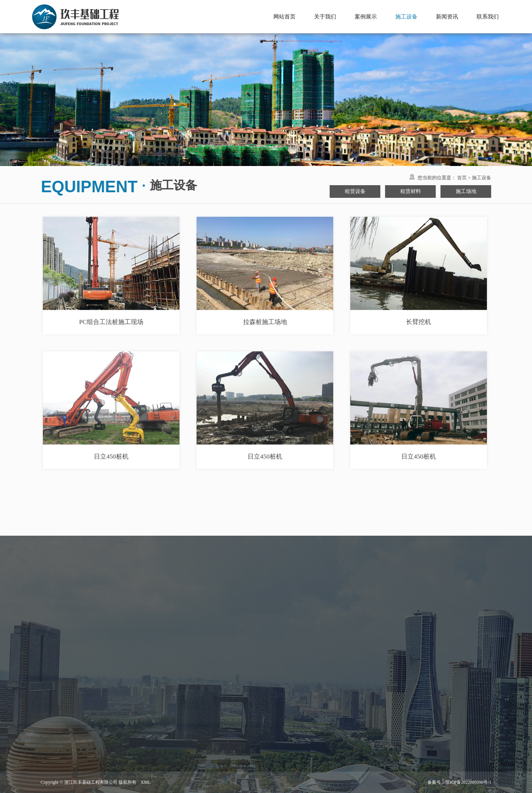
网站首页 (284, 17)
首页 (460, 178)
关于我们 (325, 17)
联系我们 (488, 17)
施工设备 (480, 178)
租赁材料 (409, 191)
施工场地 (464, 191)
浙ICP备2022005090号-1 (468, 782)
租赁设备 (353, 191)
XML (146, 782)
